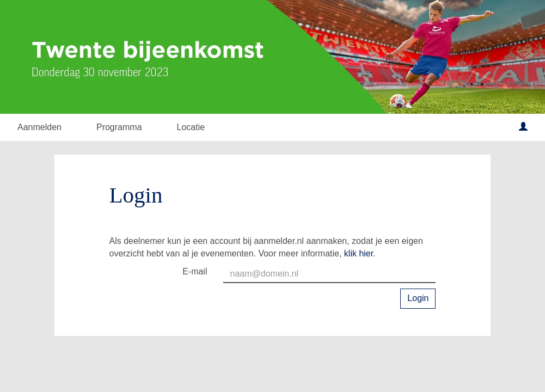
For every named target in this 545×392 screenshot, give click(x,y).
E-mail (195, 271)
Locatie (191, 127)
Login (418, 298)
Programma (119, 127)
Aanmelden (39, 127)
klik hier (359, 253)
